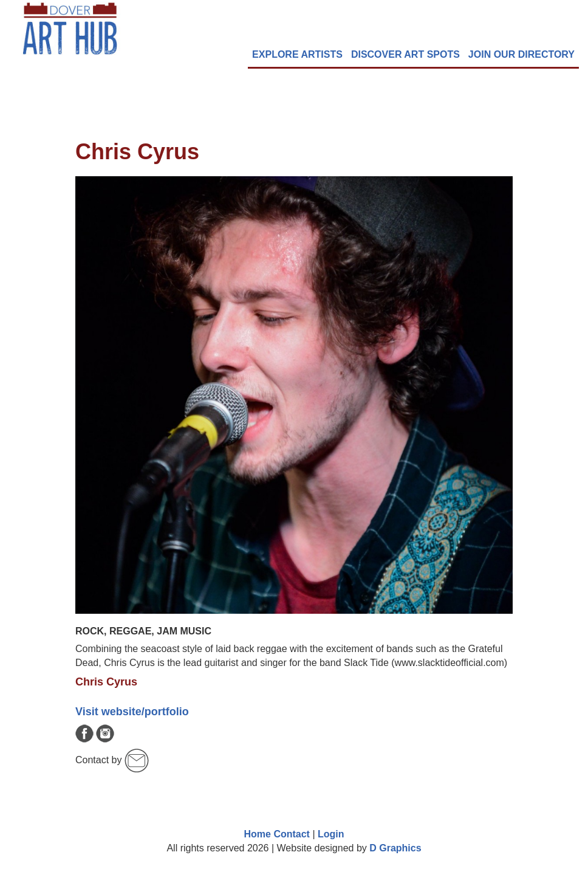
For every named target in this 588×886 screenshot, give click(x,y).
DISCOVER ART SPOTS (405, 54)
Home (257, 834)
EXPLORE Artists (297, 54)
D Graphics (395, 848)
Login (331, 834)
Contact (292, 834)
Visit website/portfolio (132, 712)
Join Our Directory (521, 54)
